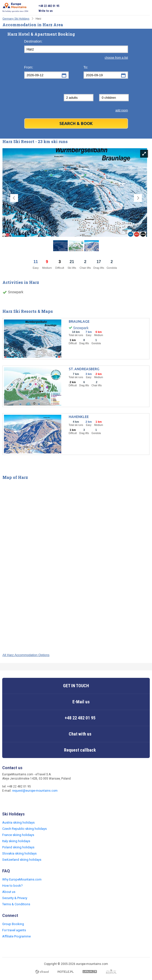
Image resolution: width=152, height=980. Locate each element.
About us (9, 892)
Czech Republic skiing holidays (24, 829)
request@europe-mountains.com (35, 791)
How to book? (12, 886)
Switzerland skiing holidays (22, 860)
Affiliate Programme (16, 936)
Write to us (46, 11)
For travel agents (14, 930)
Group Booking (13, 924)
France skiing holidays (18, 835)
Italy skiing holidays (16, 841)
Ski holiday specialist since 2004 (15, 7)
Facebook (7, 801)
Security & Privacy (15, 898)
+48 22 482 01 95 (49, 6)
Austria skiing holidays (18, 822)
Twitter (17, 801)
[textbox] (76, 49)
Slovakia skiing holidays (19, 853)
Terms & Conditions (16, 904)
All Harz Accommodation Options (26, 655)
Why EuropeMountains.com (22, 879)
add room (122, 110)
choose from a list (116, 58)
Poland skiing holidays (18, 847)
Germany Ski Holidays (16, 19)
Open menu (146, 8)
